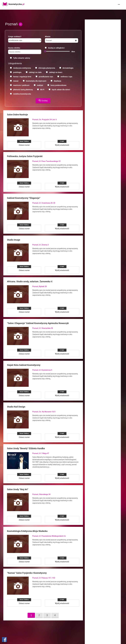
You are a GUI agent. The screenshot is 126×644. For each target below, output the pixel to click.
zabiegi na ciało (35, 72)
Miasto (48, 37)
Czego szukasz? (15, 37)
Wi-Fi (42, 90)
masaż (16, 81)
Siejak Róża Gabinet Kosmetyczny (24, 365)
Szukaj (43, 101)
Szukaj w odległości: (56, 48)
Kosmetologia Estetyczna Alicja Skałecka (27, 531)
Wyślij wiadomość (62, 145)
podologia (17, 72)
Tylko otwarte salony (22, 58)
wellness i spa (66, 77)
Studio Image (14, 240)
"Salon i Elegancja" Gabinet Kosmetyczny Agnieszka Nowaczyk (38, 323)
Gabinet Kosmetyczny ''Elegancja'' (24, 198)
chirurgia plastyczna (47, 68)
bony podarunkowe (58, 85)
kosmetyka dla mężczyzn (36, 81)
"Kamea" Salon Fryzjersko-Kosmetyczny (27, 573)
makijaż (40, 85)
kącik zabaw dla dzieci (61, 90)
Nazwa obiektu (14, 48)
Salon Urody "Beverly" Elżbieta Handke (26, 448)
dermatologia (68, 68)
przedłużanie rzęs (46, 77)
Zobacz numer (24, 145)
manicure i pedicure (21, 85)
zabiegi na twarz (56, 72)
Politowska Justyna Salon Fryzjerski (25, 156)
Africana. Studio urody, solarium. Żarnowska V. (30, 281)
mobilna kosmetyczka (22, 94)
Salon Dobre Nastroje (17, 115)
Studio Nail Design (16, 407)
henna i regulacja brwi (22, 77)
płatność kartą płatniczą (23, 90)
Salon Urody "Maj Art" (18, 489)
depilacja (57, 81)
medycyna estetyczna (22, 68)
